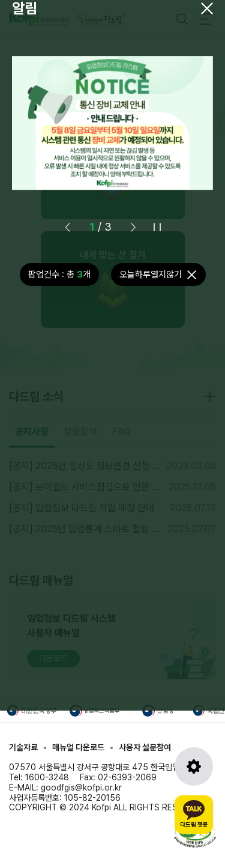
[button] (133, 227)
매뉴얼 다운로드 (78, 747)
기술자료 (23, 747)
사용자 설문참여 (145, 747)
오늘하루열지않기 (151, 275)
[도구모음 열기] (194, 766)
